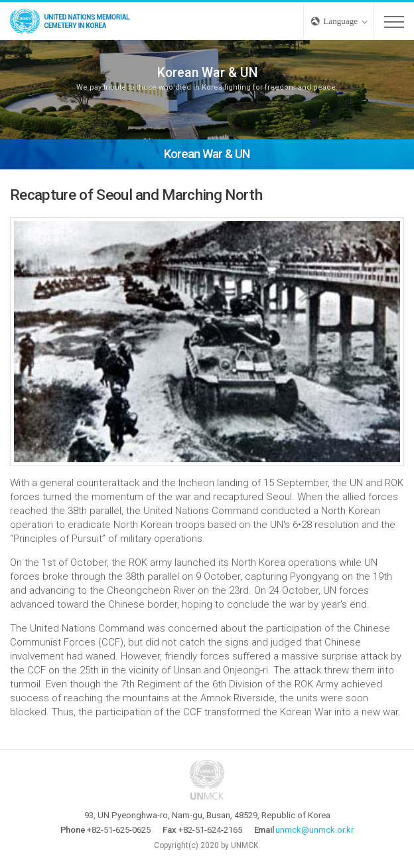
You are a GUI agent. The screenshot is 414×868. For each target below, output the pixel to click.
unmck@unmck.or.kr (314, 830)
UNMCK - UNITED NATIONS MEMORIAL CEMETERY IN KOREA (73, 21)
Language (341, 21)
